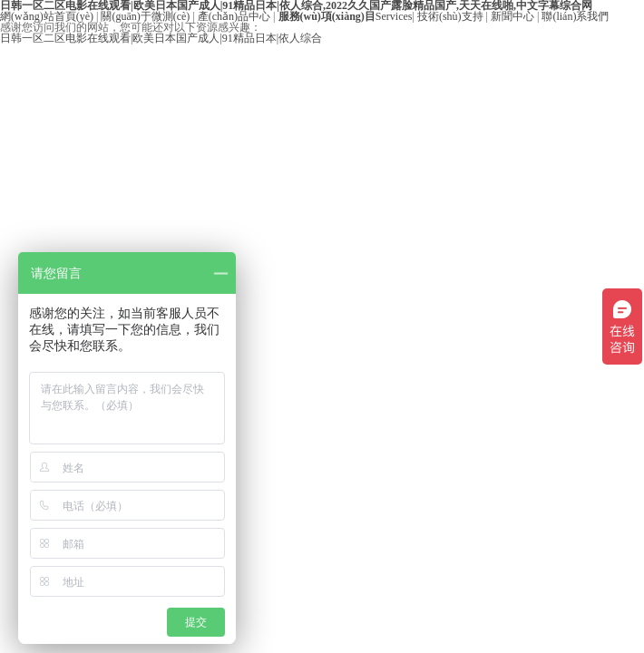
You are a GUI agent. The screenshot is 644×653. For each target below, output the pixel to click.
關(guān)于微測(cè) (145, 16)
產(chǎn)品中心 (234, 16)
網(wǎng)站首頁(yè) (47, 16)
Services (346, 16)
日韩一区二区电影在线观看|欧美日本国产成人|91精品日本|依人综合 (161, 38)
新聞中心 (512, 16)
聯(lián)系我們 (575, 16)
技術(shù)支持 (450, 16)
